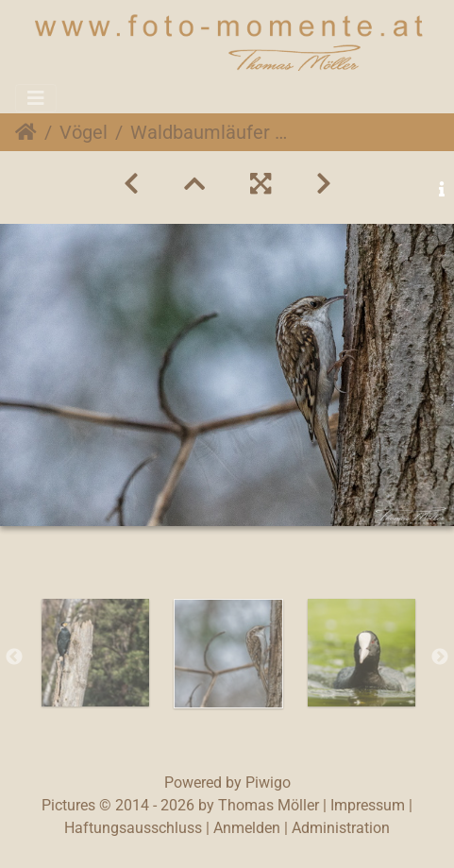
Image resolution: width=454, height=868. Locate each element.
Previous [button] (14, 657)
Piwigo (268, 783)
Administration (341, 828)
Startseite (26, 132)
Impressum (368, 805)
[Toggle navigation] (36, 98)
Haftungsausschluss (133, 828)
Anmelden (247, 828)
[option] (95, 653)
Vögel (84, 132)
